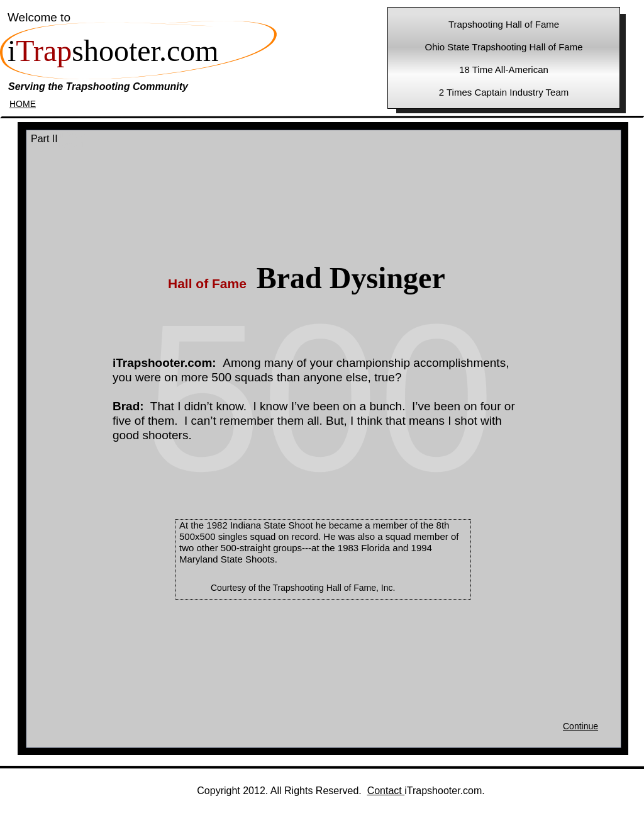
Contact (386, 791)
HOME (23, 104)
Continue (580, 726)
